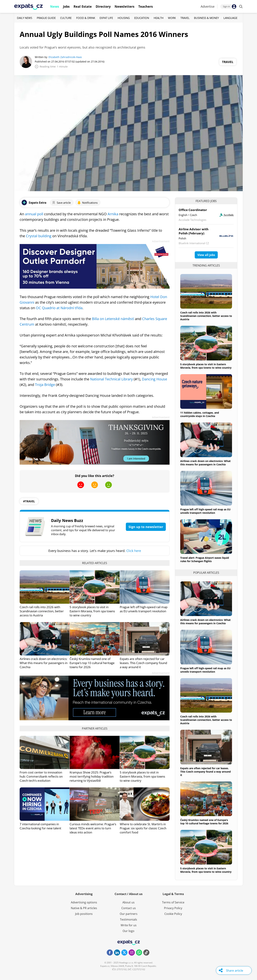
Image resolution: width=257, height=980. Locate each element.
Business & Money (206, 18)
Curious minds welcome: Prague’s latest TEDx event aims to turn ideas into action (93, 828)
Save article (61, 203)
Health (159, 18)
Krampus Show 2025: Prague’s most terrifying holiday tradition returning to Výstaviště (92, 776)
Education (142, 18)
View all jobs (206, 255)
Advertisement (161, 241)
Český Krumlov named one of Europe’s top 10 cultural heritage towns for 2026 (92, 663)
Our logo (128, 931)
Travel (185, 18)
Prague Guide (46, 18)
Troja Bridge (45, 385)
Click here (134, 551)
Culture (66, 18)
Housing (124, 18)
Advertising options (84, 902)
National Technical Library (111, 379)
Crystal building (39, 236)
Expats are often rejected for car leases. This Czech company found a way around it (143, 663)
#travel (29, 501)
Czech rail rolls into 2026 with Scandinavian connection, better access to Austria (42, 611)
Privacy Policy (173, 908)
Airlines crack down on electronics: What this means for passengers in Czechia (44, 663)
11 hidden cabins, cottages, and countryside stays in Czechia (200, 414)
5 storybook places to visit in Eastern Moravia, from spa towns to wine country (92, 611)
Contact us (129, 908)
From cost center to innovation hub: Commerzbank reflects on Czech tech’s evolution (41, 776)
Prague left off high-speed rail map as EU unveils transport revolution (144, 609)
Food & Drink (86, 18)
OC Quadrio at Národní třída (59, 308)
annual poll (34, 214)
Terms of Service (173, 902)
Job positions (84, 914)
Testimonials (128, 919)
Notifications (87, 203)
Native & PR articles (84, 908)
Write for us (129, 925)
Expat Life (106, 18)
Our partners (129, 914)
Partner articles (95, 728)
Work (172, 18)
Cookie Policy (173, 914)
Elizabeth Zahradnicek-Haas (65, 57)
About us (128, 902)
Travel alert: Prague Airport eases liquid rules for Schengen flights (205, 559)
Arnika (113, 214)
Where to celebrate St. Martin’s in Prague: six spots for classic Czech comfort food (143, 828)
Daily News (25, 18)
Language (230, 18)
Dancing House (154, 379)
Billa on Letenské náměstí (113, 319)
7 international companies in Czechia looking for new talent (40, 826)
